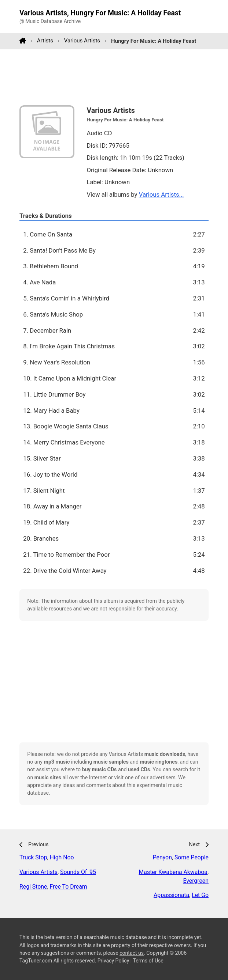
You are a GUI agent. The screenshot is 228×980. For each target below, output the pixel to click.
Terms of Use (148, 961)
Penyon (162, 857)
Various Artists (82, 41)
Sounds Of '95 (78, 872)
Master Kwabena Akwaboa (173, 872)
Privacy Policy (113, 961)
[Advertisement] (114, 77)
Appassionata (171, 895)
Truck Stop (33, 857)
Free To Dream (68, 887)
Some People (192, 857)
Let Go (200, 895)
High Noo (62, 857)
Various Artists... (161, 194)
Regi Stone (33, 887)
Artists (45, 41)
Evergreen (196, 881)
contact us (132, 953)
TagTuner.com (36, 961)
